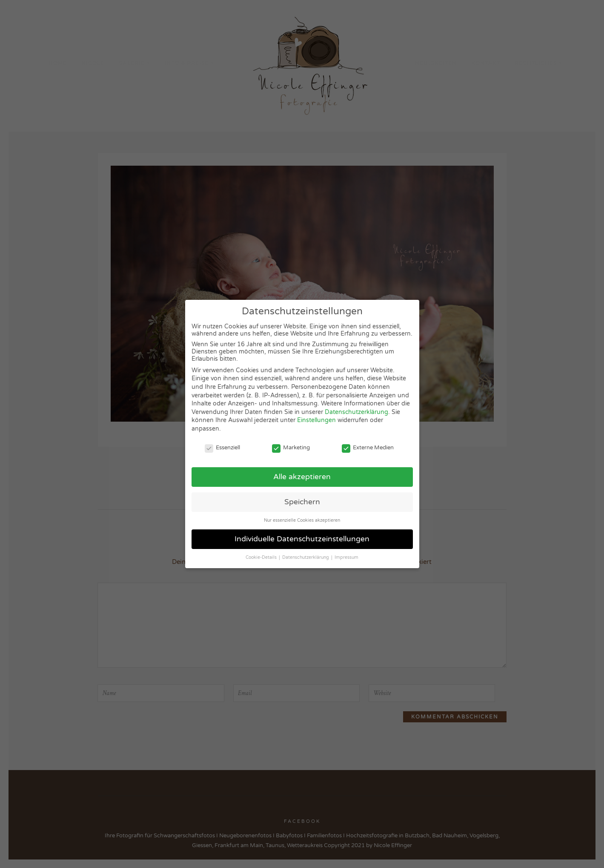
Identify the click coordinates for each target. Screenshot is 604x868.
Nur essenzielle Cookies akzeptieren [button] (302, 520)
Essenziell (222, 448)
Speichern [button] (302, 502)
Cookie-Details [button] (262, 557)
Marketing (291, 448)
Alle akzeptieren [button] (302, 477)
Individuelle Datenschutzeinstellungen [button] (302, 539)
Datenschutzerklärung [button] (306, 557)
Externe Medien (368, 448)
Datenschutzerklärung (356, 412)
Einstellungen (316, 420)
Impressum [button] (346, 557)
